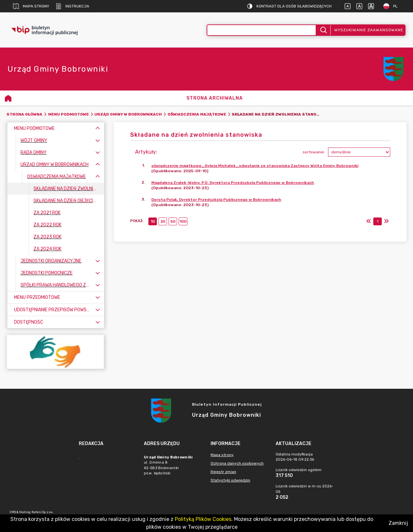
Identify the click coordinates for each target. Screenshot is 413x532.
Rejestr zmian (223, 472)
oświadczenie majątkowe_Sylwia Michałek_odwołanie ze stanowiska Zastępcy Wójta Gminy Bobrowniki (255, 166)
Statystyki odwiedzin (230, 480)
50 (173, 221)
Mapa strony (31, 6)
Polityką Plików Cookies (203, 519)
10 (153, 221)
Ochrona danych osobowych (237, 463)
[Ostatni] (386, 221)
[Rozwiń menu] (98, 140)
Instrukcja (72, 6)
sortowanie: (314, 152)
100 (183, 221)
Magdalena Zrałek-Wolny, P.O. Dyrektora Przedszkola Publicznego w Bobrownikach (233, 183)
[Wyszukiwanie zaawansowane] (262, 30)
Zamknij (398, 523)
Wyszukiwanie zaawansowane (369, 30)
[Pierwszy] (369, 221)
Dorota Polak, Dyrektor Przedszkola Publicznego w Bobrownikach (216, 200)
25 (163, 221)
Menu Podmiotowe (69, 114)
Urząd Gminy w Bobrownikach (128, 114)
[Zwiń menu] (98, 128)
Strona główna (24, 114)
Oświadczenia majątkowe (197, 114)
